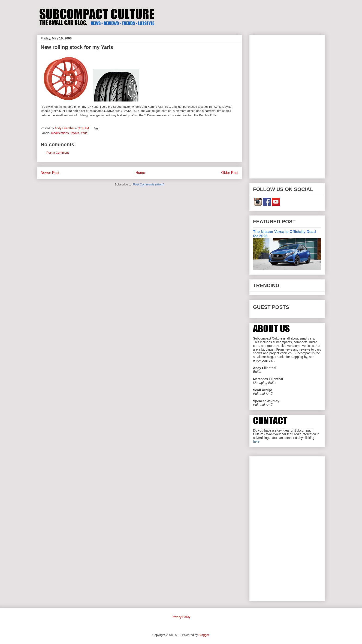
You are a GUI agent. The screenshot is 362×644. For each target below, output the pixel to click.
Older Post (230, 173)
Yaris (84, 133)
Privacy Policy (181, 617)
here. (257, 441)
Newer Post (50, 173)
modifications (60, 133)
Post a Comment (58, 153)
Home (140, 173)
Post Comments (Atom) (149, 184)
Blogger (204, 635)
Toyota (75, 133)
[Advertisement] (287, 106)
